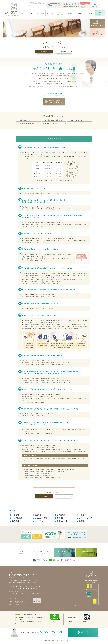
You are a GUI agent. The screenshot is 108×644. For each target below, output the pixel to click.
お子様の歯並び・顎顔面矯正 (53, 120)
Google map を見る (74, 606)
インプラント (40, 521)
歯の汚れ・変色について (26, 124)
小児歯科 (83, 515)
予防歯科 (16, 515)
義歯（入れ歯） (63, 521)
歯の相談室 (44, 52)
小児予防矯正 (17, 518)
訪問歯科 (83, 521)
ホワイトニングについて (51, 124)
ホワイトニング (86, 518)
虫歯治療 (38, 515)
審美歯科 (60, 518)
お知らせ (12, 601)
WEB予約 (64, 52)
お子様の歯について (25, 120)
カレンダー (21, 594)
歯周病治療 (61, 515)
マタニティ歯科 (41, 518)
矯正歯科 (16, 521)
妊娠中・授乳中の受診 (76, 120)
